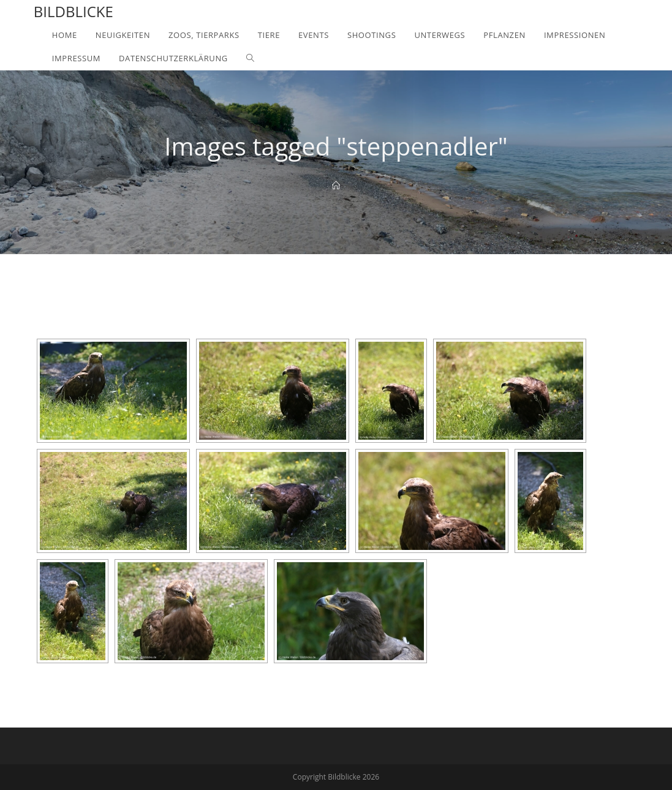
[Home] (336, 186)
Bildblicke (74, 11)
